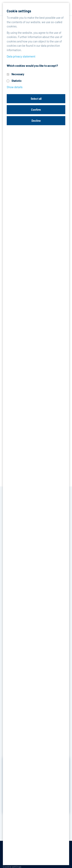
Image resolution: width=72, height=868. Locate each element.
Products (23, 23)
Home (6, 23)
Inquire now (36, 793)
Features (10, 76)
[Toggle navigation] (64, 8)
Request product (36, 150)
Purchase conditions (42, 854)
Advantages (31, 76)
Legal (37, 860)
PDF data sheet (18, 183)
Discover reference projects (36, 804)
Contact (50, 860)
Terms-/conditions (14, 854)
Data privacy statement (16, 860)
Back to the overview (23, 823)
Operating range (58, 76)
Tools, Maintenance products (28, 27)
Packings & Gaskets (48, 23)
